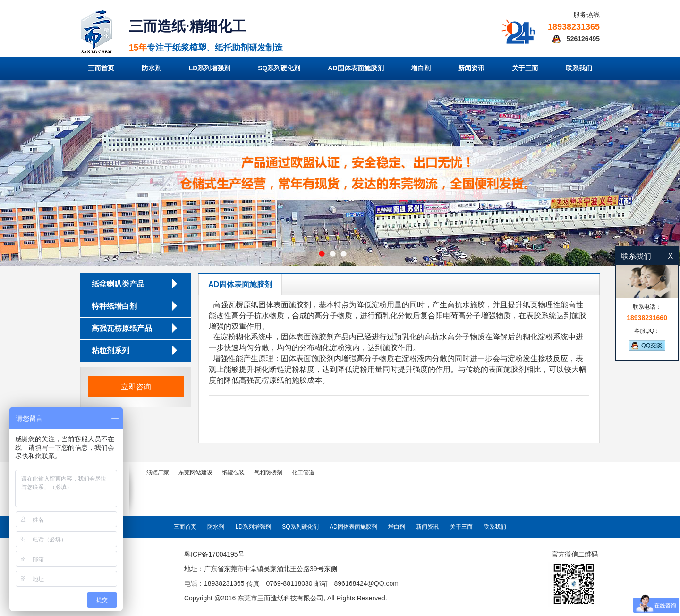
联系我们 (579, 68)
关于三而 (525, 68)
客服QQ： (647, 339)
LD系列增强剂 (210, 68)
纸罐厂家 (158, 473)
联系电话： (647, 313)
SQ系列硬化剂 (279, 68)
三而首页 (101, 68)
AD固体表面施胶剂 (356, 68)
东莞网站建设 (195, 473)
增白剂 (421, 68)
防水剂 (152, 68)
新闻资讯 (471, 68)
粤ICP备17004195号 (214, 554)
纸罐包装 (233, 473)
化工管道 (303, 473)
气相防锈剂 (268, 473)
